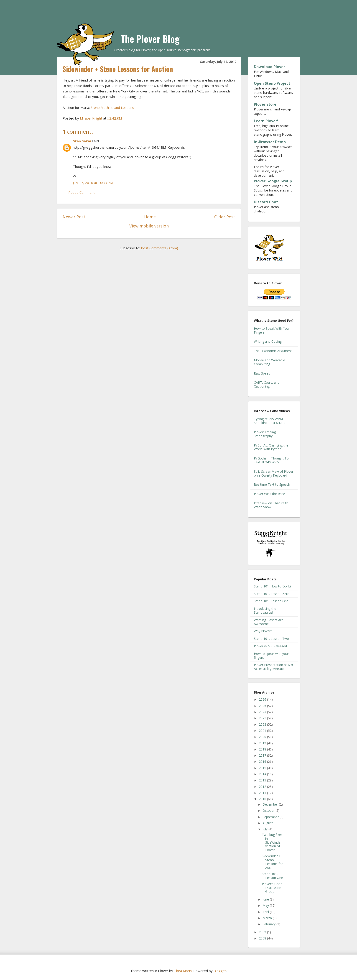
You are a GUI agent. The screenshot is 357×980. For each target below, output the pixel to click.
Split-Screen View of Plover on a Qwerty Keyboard (274, 473)
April (266, 912)
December (271, 804)
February (269, 924)
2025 (263, 706)
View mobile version (149, 226)
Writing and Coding (268, 341)
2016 (263, 762)
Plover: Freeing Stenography (265, 434)
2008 (263, 938)
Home (150, 217)
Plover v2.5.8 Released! (271, 646)
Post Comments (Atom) (159, 248)
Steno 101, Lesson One (271, 601)
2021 (263, 731)
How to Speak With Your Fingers (272, 330)
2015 (263, 768)
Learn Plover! (266, 121)
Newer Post (74, 217)
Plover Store (265, 104)
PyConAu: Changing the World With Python (271, 447)
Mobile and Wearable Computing (269, 362)
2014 (263, 774)
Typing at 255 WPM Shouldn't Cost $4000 (270, 421)
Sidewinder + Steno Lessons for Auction (272, 862)
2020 (263, 737)
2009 (263, 932)
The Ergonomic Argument (273, 351)
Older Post (225, 217)
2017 (263, 755)
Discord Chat (266, 202)
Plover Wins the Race (269, 494)
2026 (263, 699)
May (266, 905)
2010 (263, 799)
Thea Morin (183, 971)
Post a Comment (82, 192)
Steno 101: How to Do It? (273, 586)
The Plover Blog (150, 39)
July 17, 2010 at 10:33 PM (93, 183)
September (271, 817)
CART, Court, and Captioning (267, 384)
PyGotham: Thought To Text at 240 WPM (271, 460)
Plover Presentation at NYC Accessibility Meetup (274, 667)
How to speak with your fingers (271, 656)
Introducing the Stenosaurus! (265, 610)
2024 (263, 712)
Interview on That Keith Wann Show (271, 505)
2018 (263, 749)
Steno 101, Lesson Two (271, 639)
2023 (263, 718)
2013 (263, 780)
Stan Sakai (82, 141)
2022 (263, 724)
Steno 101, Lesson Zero (272, 594)
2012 (263, 787)
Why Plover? (263, 631)
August (268, 823)
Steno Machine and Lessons (112, 107)
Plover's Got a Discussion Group (272, 888)
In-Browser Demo (270, 142)
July (265, 829)
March (268, 918)
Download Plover (269, 67)
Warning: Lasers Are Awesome (269, 622)
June (266, 899)
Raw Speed (262, 373)
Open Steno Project (272, 83)
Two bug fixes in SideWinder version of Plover (272, 842)
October (269, 810)
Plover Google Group (273, 181)
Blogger (220, 971)
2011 (263, 793)
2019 (263, 743)
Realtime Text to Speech (272, 484)
